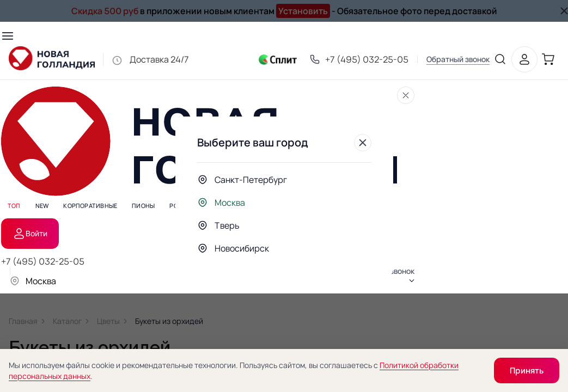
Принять (527, 370)
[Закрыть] (363, 143)
